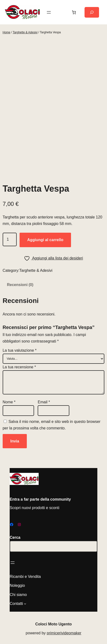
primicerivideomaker (64, 633)
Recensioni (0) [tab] (20, 285)
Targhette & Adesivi (25, 32)
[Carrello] (74, 12)
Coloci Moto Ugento (53, 624)
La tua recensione (19, 367)
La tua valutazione (20, 350)
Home (7, 32)
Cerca (15, 537)
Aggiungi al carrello (45, 240)
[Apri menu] (49, 12)
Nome (9, 402)
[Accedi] (61, 12)
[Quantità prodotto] (10, 239)
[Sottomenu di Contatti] (25, 604)
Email (44, 402)
